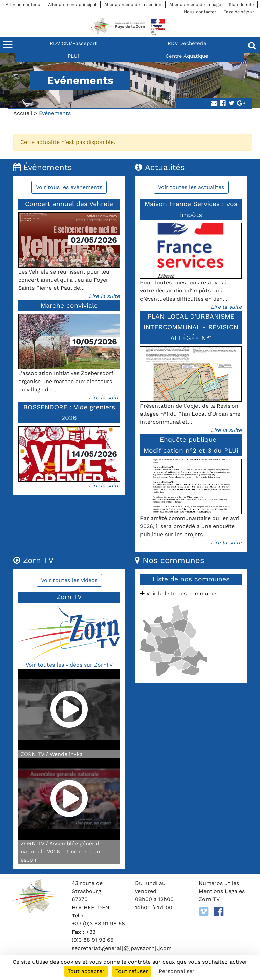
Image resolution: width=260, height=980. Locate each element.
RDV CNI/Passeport (73, 43)
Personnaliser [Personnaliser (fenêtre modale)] (177, 971)
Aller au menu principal (72, 5)
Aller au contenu (23, 5)
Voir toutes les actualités (191, 187)
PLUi (73, 56)
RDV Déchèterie (187, 43)
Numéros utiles (219, 883)
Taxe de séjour (239, 12)
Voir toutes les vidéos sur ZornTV (69, 665)
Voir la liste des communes (179, 594)
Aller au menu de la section (133, 5)
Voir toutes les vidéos (69, 580)
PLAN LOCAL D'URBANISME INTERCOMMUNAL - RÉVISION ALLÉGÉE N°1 (191, 327)
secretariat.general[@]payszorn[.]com (122, 948)
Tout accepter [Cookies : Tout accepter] (86, 971)
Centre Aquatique (187, 56)
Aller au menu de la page (195, 5)
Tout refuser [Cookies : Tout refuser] (132, 971)
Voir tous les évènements (69, 187)
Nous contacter (200, 12)
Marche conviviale (69, 306)
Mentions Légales (222, 891)
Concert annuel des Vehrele (69, 204)
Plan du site (241, 5)
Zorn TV (209, 899)
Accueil (23, 113)
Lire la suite (104, 296)
